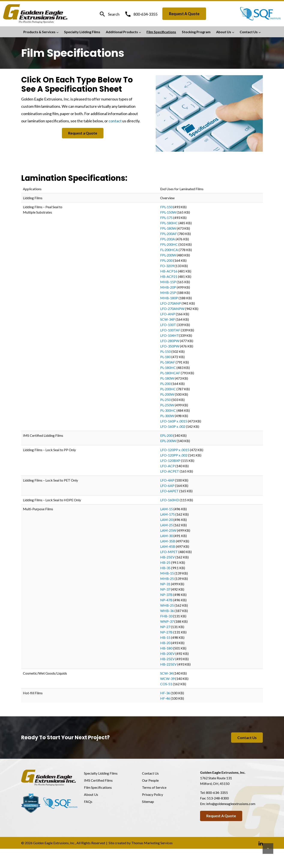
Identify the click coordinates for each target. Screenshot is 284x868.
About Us (224, 32)
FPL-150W (168, 212)
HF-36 (165, 693)
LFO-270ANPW (172, 309)
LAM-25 (167, 525)
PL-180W (167, 378)
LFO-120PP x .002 (174, 455)
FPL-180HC (169, 223)
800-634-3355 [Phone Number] (217, 793)
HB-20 (165, 643)
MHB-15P (168, 282)
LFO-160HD (170, 500)
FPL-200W (168, 255)
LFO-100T (168, 325)
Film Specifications (161, 32)
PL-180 (165, 357)
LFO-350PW (170, 346)
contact (115, 121)
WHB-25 (167, 605)
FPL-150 (166, 207)
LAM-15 (167, 509)
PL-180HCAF (170, 373)
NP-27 (165, 627)
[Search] (109, 14)
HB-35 (165, 568)
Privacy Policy (152, 795)
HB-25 (165, 562)
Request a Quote (184, 14)
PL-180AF (168, 362)
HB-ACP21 (169, 276)
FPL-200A (168, 239)
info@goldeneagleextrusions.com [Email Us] (231, 804)
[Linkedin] (261, 844)
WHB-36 (167, 611)
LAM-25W (168, 530)
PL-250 (165, 400)
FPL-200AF (169, 234)
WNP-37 (167, 621)
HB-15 (165, 637)
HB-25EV (167, 557)
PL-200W (167, 394)
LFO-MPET (169, 552)
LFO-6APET (169, 491)
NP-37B (166, 595)
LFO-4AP (167, 480)
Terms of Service (154, 788)
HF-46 (165, 698)
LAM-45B (168, 546)
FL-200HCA (169, 250)
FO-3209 (167, 266)
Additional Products (122, 32)
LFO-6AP (167, 486)
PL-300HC (168, 410)
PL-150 (165, 351)
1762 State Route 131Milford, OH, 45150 (216, 781)
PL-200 (165, 384)
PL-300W (167, 416)
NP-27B (166, 632)
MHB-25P (168, 293)
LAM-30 (167, 536)
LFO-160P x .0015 (174, 421)
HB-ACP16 (169, 271)
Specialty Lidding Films (82, 32)
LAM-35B (168, 541)
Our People (150, 781)
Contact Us (249, 32)
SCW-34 (167, 673)
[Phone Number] (141, 14)
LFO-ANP (168, 314)
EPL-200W (168, 441)
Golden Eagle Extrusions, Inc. (54, 843)
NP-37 (165, 589)
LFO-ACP (167, 466)
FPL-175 (166, 218)
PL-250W (167, 405)
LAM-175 (167, 514)
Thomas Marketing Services (152, 843)
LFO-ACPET (170, 471)
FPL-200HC (169, 244)
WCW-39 (167, 679)
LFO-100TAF (170, 330)
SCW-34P (168, 319)
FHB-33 (166, 616)
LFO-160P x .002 (173, 426)
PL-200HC (168, 389)
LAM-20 (167, 520)
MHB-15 (167, 573)
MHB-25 (167, 578)
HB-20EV (167, 653)
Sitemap (148, 802)
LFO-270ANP (171, 303)
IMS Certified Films (98, 781)
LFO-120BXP (170, 460)
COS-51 (166, 684)
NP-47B (166, 600)
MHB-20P (168, 287)
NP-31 (165, 584)
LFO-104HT (170, 335)
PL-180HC (168, 367)
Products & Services (39, 32)
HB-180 (166, 648)
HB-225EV (168, 664)
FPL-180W (168, 228)
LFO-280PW (170, 341)
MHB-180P (169, 298)
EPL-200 (166, 435)
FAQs (88, 802)
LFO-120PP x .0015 (175, 450)
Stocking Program (196, 32)
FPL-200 (166, 260)
